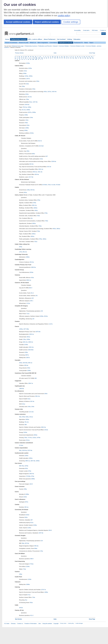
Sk (85, 58)
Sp (88, 58)
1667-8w (33, 461)
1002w (27, 419)
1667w (27, 355)
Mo (42, 58)
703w (47, 221)
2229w (28, 63)
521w (29, 399)
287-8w (27, 543)
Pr (62, 58)
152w (27, 120)
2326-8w (54, 161)
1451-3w (40, 172)
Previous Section (19, 53)
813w (26, 468)
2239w (35, 525)
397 (32, 520)
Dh (53, 57)
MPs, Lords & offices (35, 39)
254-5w (32, 262)
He (84, 57)
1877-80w (26, 329)
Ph (58, 58)
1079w (26, 466)
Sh (81, 58)
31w (26, 600)
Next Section (19, 619)
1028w (42, 316)
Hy (92, 57)
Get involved (61, 39)
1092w (31, 458)
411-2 (32, 615)
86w (23, 543)
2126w (29, 528)
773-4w (30, 438)
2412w (21, 608)
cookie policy (64, 15)
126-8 (31, 484)
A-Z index (7, 623)
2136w (28, 566)
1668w (28, 584)
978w (39, 200)
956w (36, 548)
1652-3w (31, 347)
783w (23, 86)
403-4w (37, 174)
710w (33, 597)
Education (77, 39)
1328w (29, 370)
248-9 (50, 530)
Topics (91, 43)
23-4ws (21, 445)
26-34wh (45, 185)
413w (41, 159)
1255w (21, 329)
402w (36, 210)
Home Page (92, 53)
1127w (51, 324)
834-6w (33, 190)
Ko (26, 58)
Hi (87, 57)
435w (21, 574)
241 (37, 296)
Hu (89, 57)
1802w (35, 208)
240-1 (32, 301)
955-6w (36, 546)
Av (22, 57)
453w (34, 89)
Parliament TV (78, 43)
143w (29, 407)
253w (21, 363)
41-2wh (53, 185)
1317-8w (31, 177)
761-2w (27, 422)
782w (31, 603)
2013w (46, 316)
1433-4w (54, 92)
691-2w (25, 252)
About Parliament (50, 39)
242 (33, 298)
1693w (38, 461)
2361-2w (37, 396)
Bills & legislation (43, 43)
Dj (55, 57)
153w (27, 84)
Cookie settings (71, 22)
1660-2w (31, 342)
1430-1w (31, 334)
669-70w (21, 466)
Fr (73, 57)
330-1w (26, 507)
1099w (27, 494)
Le (30, 58)
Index (55, 53)
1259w (26, 130)
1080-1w (27, 461)
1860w (28, 257)
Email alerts (86, 30)
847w (27, 502)
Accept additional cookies (18, 22)
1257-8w (35, 102)
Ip (15, 58)
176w (41, 551)
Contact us (103, 30)
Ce (40, 57)
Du (58, 57)
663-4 (31, 288)
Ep (64, 57)
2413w (46, 430)
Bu (33, 57)
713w (24, 569)
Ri (71, 58)
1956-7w (30, 383)
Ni (46, 58)
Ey (67, 57)
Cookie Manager (79, 623)
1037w (30, 112)
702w (38, 216)
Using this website (47, 623)
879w (21, 247)
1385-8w (21, 389)
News (86, 43)
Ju (19, 58)
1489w (46, 592)
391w (25, 192)
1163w (29, 579)
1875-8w (38, 332)
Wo (36, 59)
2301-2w (41, 169)
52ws (31, 102)
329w (26, 352)
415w (32, 278)
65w (20, 450)
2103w (25, 432)
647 (47, 156)
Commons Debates (64, 46)
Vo (28, 59)
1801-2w (34, 205)
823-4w (31, 164)
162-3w (32, 401)
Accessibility (77, 30)
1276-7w (43, 590)
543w (23, 417)
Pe (55, 58)
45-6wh (58, 185)
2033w (35, 435)
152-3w (30, 97)
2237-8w (30, 450)
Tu (22, 59)
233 (42, 311)
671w (29, 595)
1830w (31, 76)
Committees (53, 43)
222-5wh (41, 146)
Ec (62, 57)
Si (83, 58)
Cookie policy (71, 623)
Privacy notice (63, 623)
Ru (73, 58)
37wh (49, 185)
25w (20, 417)
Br (29, 57)
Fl (71, 57)
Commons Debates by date (77, 46)
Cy (48, 57)
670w (30, 471)
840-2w (35, 172)
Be (26, 57)
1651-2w (25, 342)
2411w (31, 417)
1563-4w (32, 474)
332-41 (40, 141)
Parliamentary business (19, 39)
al (17, 57)
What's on (33, 43)
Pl (60, 58)
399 (26, 425)
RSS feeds (95, 30)
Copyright (56, 623)
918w (27, 417)
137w (21, 252)
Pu (64, 58)
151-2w (24, 110)
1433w (30, 68)
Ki (23, 58)
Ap (19, 57)
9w (32, 218)
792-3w (25, 107)
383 (36, 378)
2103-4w (24, 450)
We (33, 59)
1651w (28, 337)
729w (25, 438)
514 (42, 541)
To (20, 59)
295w (25, 489)
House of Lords (24, 43)
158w (28, 190)
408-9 (32, 559)
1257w (28, 79)
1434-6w (27, 105)
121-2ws (31, 412)
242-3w (49, 167)
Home (7, 39)
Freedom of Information (31, 623)
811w (32, 523)
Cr (46, 57)
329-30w (25, 363)
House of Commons (11, 43)
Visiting (69, 39)
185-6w (26, 365)
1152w (34, 438)
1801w (58, 229)
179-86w (28, 476)
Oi (51, 58)
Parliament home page (18, 46)
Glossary (13, 623)
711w (28, 314)
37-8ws (31, 564)
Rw (76, 58)
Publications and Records (45, 46)
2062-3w (43, 427)
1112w (28, 303)
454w (38, 81)
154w (31, 117)
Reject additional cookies (47, 22)
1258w (25, 73)
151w (25, 71)
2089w (33, 479)
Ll (32, 58)
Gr (80, 57)
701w (36, 242)
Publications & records (66, 43)
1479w (38, 438)
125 (33, 319)
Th (17, 59)
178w (24, 339)
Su (93, 58)
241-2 (32, 293)
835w (33, 154)
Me (39, 58)
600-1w (30, 363)
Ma (37, 58)
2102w (27, 515)
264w (46, 394)
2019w (32, 133)
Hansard (55, 46)
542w (26, 517)
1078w (26, 345)
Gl (78, 57)
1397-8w (41, 533)
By (36, 57)
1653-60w (31, 350)
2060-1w (29, 280)
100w (28, 151)
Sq (90, 58)
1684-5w (33, 267)
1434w (27, 94)
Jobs (39, 623)
